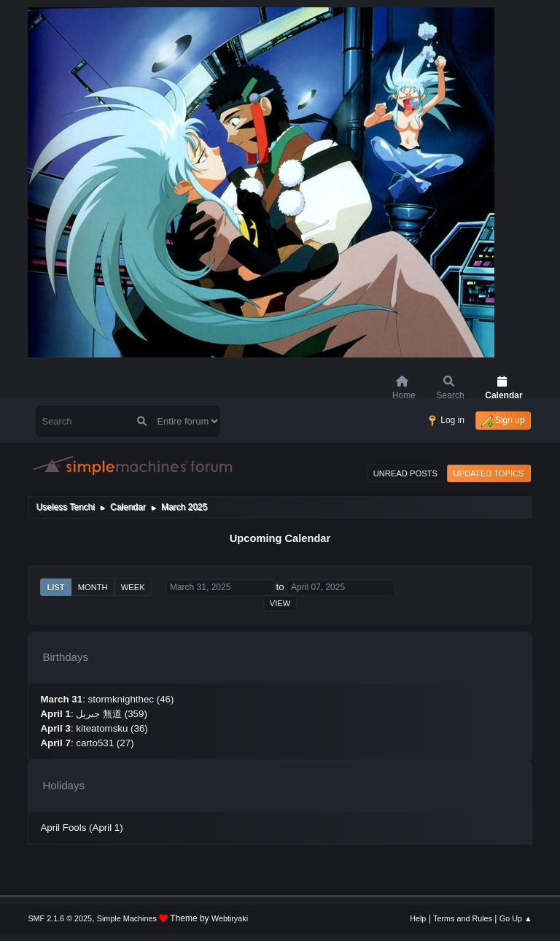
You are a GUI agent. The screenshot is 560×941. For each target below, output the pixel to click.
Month (93, 587)
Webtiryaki (230, 918)
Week (133, 587)
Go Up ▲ (516, 918)
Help (418, 918)
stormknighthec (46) (131, 699)
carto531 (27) (105, 743)
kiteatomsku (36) (112, 728)
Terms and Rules (463, 918)
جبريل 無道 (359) (112, 714)
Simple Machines (127, 918)
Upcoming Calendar (280, 538)
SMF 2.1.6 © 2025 (60, 918)
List (55, 587)
